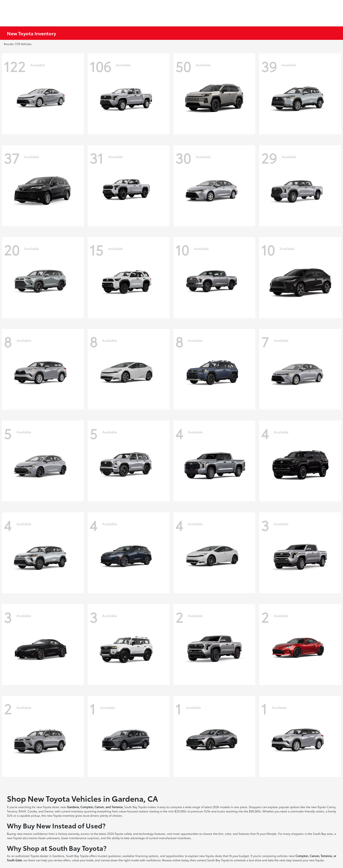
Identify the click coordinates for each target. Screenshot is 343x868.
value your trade (83, 860)
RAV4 (22, 811)
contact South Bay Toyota (213, 860)
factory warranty (69, 834)
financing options (147, 856)
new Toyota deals (48, 807)
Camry (331, 807)
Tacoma (12, 811)
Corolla (32, 811)
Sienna (49, 811)
